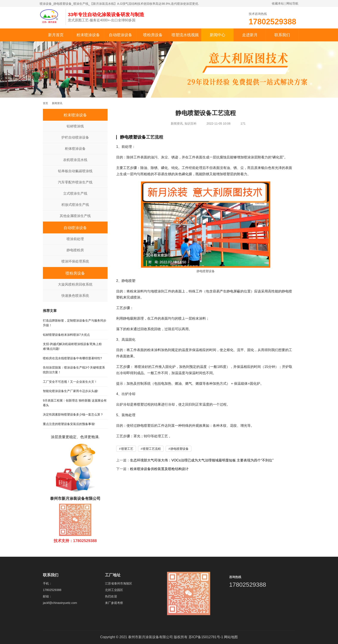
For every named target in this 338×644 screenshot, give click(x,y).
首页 (45, 103)
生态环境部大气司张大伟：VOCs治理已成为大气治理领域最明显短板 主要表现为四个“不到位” (202, 460)
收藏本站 (278, 3)
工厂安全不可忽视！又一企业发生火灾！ (70, 382)
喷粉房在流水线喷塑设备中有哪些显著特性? (72, 358)
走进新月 (250, 35)
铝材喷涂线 (75, 126)
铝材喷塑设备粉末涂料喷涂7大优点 (66, 335)
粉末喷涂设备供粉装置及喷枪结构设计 (159, 469)
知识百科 (191, 123)
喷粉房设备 (153, 35)
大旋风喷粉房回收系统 (75, 284)
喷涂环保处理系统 (75, 261)
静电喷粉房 (75, 250)
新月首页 (56, 35)
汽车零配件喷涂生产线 (75, 182)
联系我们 (282, 35)
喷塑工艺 (127, 449)
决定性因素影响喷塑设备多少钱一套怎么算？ (73, 414)
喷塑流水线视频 (185, 35)
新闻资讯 (177, 123)
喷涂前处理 (75, 239)
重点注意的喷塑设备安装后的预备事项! (69, 424)
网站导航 (292, 3)
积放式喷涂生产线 (75, 205)
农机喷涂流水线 (75, 160)
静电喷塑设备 (133, 137)
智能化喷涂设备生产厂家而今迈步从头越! (70, 391)
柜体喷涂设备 (75, 149)
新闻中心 (218, 35)
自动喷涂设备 (120, 35)
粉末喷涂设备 (88, 35)
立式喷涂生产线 (75, 193)
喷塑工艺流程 (152, 449)
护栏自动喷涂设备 (75, 137)
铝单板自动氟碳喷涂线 (75, 171)
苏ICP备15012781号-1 (206, 637)
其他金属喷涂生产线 (75, 216)
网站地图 (231, 637)
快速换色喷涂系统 (75, 296)
